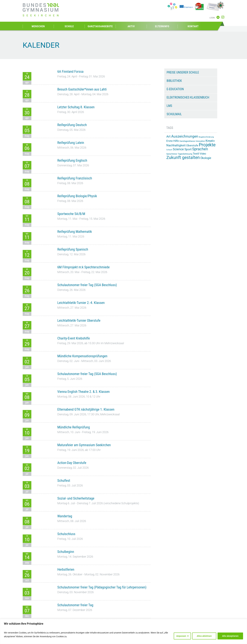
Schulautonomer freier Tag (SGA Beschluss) (87, 285)
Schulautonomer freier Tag (75, 605)
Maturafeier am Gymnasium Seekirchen (84, 445)
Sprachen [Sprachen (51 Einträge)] (200, 149)
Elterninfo (162, 26)
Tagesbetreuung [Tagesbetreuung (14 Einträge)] (185, 154)
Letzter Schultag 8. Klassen (76, 107)
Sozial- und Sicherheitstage (76, 498)
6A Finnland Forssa (70, 72)
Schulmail (174, 114)
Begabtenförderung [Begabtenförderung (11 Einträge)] (206, 137)
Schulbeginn (66, 552)
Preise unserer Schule (183, 72)
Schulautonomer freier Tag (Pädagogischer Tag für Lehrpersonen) (102, 587)
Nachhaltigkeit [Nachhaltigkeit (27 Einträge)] (176, 145)
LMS (169, 106)
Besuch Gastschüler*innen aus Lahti (82, 89)
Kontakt (193, 26)
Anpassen (181, 636)
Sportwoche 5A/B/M (71, 214)
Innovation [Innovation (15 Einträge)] (200, 141)
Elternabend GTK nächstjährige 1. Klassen (86, 409)
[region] (123, 631)
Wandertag (65, 516)
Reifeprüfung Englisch (72, 160)
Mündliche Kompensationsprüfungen (82, 356)
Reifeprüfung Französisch (75, 178)
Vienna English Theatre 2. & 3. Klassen (83, 392)
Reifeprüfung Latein (71, 143)
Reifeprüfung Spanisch (73, 249)
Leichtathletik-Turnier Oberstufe (79, 321)
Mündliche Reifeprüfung (74, 427)
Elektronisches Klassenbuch (188, 97)
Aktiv (131, 26)
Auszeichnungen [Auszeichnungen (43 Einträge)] (185, 136)
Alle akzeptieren (230, 636)
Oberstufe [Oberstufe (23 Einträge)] (192, 145)
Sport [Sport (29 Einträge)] (188, 149)
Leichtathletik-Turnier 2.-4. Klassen (81, 303)
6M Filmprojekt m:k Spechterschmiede (83, 267)
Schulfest (64, 481)
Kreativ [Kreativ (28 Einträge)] (210, 141)
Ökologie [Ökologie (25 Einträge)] (206, 158)
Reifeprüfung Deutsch (72, 125)
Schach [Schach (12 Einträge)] (169, 150)
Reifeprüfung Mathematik (75, 232)
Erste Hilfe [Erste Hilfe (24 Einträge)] (173, 141)
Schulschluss (66, 534)
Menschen (38, 26)
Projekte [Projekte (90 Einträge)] (207, 145)
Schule (69, 26)
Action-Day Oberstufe (72, 463)
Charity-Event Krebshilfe (74, 338)
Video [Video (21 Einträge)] (203, 154)
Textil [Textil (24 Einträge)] (196, 154)
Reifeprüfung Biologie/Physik (77, 196)
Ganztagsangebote (100, 26)
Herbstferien (66, 569)
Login (212, 18)
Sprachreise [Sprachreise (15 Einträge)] (172, 154)
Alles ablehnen (204, 636)
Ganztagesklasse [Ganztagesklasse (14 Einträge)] (187, 141)
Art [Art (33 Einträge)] (168, 136)
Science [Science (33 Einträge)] (178, 149)
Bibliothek (174, 81)
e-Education (175, 89)
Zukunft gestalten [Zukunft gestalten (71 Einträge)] (183, 158)
